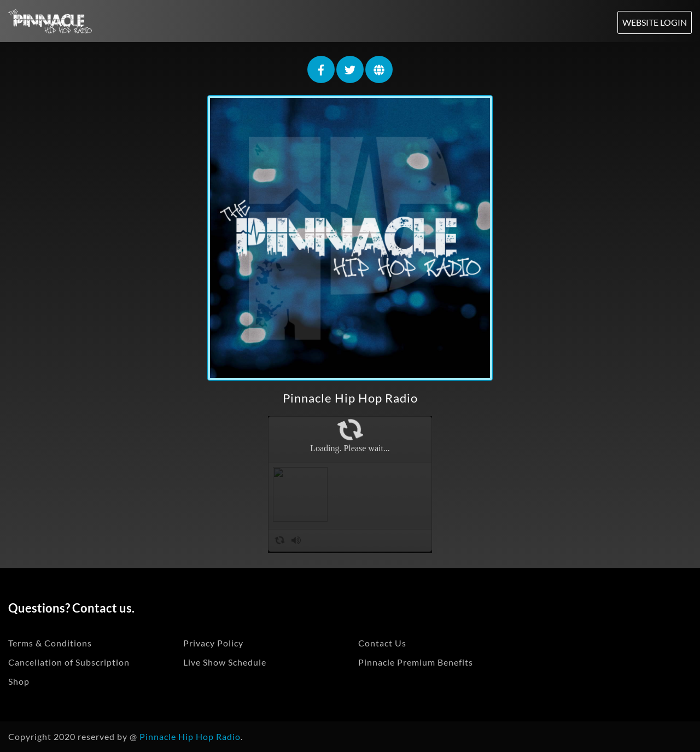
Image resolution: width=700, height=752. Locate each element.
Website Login (655, 22)
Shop (19, 681)
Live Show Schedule (225, 662)
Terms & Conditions (50, 643)
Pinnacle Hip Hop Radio (350, 398)
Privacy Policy (213, 643)
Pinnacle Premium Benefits (416, 662)
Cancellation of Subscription (69, 662)
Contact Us (382, 643)
